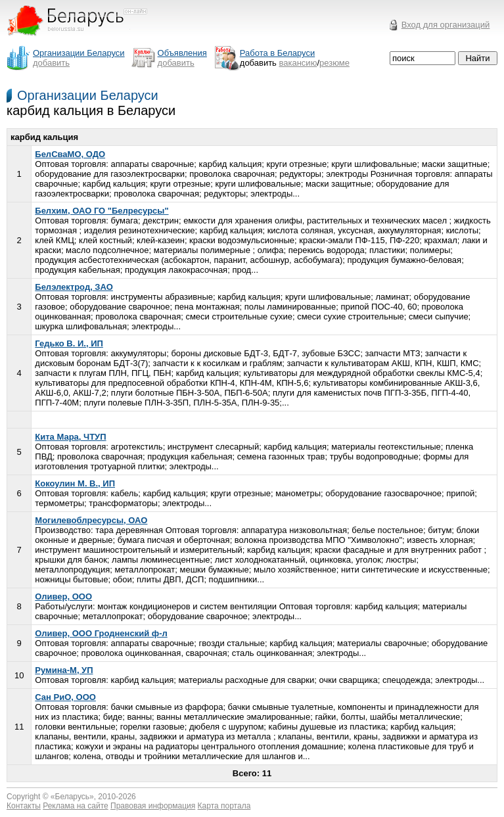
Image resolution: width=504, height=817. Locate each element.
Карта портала (224, 806)
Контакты (24, 806)
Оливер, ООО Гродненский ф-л (101, 633)
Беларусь (72, 797)
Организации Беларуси (88, 95)
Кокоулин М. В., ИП (75, 483)
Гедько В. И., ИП (69, 343)
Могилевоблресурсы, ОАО (91, 520)
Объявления (182, 53)
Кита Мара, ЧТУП (70, 437)
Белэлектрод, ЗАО (74, 287)
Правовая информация (153, 806)
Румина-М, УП (64, 670)
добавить (51, 63)
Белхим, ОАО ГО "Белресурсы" (102, 211)
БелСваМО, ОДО (70, 154)
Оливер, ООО (63, 596)
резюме (334, 63)
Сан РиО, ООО (65, 697)
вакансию (298, 63)
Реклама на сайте (76, 806)
